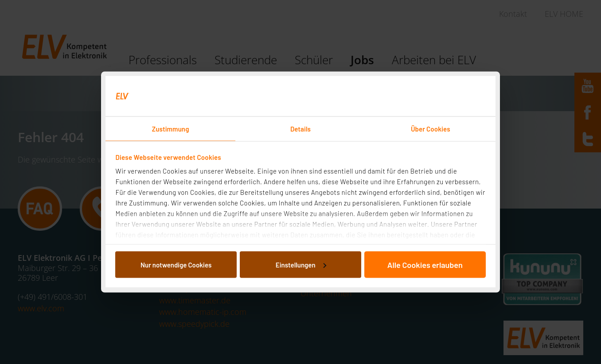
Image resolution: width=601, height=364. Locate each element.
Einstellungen (301, 264)
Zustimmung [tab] (171, 129)
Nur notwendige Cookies (176, 264)
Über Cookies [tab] (431, 129)
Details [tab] (300, 129)
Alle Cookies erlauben (425, 264)
